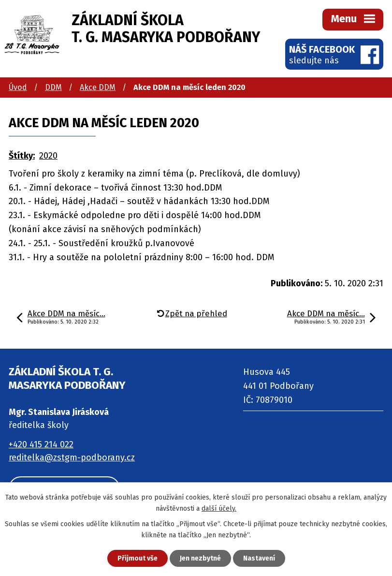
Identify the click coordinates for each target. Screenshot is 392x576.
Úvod (18, 87)
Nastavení (259, 558)
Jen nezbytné (200, 558)
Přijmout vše (138, 558)
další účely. (219, 509)
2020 (48, 156)
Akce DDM (98, 87)
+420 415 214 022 (41, 444)
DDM (53, 87)
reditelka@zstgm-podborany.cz (72, 458)
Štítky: (22, 156)
